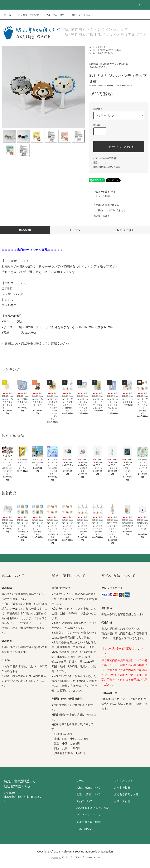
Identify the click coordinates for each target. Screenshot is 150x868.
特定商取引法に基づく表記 (107, 167)
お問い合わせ (122, 801)
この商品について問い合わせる (107, 210)
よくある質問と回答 (126, 794)
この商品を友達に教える (104, 205)
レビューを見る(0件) (102, 192)
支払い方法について (89, 787)
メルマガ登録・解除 (89, 822)
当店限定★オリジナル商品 (109, 50)
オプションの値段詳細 (104, 158)
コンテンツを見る (79, 15)
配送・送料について (89, 794)
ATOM (88, 829)
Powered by (75, 858)
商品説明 (25, 230)
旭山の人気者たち (105, 53)
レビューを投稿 (99, 196)
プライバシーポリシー (90, 815)
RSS (79, 829)
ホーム (7, 15)
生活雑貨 (101, 47)
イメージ (75, 230)
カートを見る (122, 787)
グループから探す (53, 15)
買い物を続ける (99, 216)
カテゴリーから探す (26, 15)
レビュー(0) (125, 230)
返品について (100, 163)
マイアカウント (123, 781)
